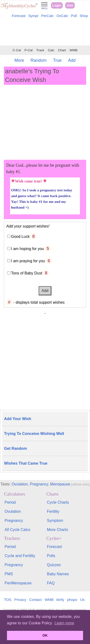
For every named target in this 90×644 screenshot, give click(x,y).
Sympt (33, 16)
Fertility (53, 511)
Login (57, 5)
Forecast (19, 16)
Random (39, 60)
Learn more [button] (64, 623)
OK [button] (45, 635)
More (19, 60)
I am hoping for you (27, 249)
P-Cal (29, 50)
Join (70, 5)
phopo (72, 600)
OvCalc (62, 16)
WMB (74, 50)
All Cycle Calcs (17, 530)
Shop (84, 16)
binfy (60, 600)
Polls (51, 556)
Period (10, 502)
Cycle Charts (58, 502)
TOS (8, 600)
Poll (74, 16)
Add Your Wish (18, 419)
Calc (51, 50)
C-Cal (17, 50)
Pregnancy (39, 484)
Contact (36, 600)
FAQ (51, 583)
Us (82, 600)
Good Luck (20, 237)
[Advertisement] (45, 33)
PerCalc (47, 16)
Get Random (15, 448)
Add (72, 60)
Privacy (20, 600)
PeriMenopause (18, 583)
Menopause (60, 484)
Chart (62, 50)
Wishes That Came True (26, 463)
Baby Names (58, 574)
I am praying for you (28, 261)
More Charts (58, 530)
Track (40, 50)
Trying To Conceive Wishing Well (34, 434)
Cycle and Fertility (20, 556)
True (57, 60)
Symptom (55, 521)
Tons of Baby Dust (27, 273)
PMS (9, 574)
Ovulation (20, 484)
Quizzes (54, 565)
